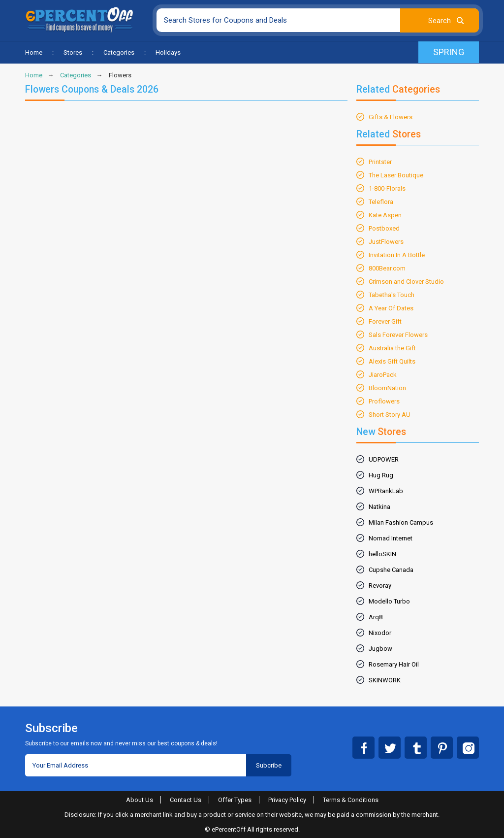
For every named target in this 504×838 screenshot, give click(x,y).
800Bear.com (387, 268)
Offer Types (235, 800)
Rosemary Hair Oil (394, 664)
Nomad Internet (391, 538)
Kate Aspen (385, 215)
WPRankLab (386, 491)
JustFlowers (386, 242)
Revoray (380, 586)
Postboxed (384, 228)
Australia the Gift (392, 348)
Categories (119, 52)
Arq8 (376, 617)
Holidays (168, 52)
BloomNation (387, 388)
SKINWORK (385, 680)
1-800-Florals (387, 188)
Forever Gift (385, 321)
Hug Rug (381, 475)
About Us (140, 800)
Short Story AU (390, 415)
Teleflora (381, 202)
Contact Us (186, 800)
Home (34, 52)
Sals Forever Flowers (398, 335)
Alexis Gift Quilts (392, 361)
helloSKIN (382, 554)
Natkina (379, 507)
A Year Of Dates (391, 308)
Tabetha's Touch (392, 295)
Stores (73, 52)
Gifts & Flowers (391, 117)
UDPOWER (384, 459)
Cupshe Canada (391, 570)
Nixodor (380, 633)
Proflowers (384, 401)
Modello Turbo (389, 601)
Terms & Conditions (351, 800)
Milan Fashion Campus (401, 522)
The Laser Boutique (396, 175)
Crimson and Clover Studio (406, 282)
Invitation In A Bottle (397, 255)
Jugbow (380, 649)
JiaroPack (383, 375)
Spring (449, 52)
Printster (380, 162)
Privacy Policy (287, 800)
